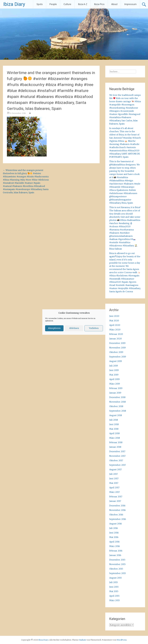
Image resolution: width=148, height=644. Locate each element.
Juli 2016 (114, 528)
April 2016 (114, 542)
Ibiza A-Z (83, 4)
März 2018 (115, 438)
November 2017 (117, 456)
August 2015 (116, 578)
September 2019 (118, 357)
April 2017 (114, 488)
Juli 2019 (114, 366)
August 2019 (116, 361)
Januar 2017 (115, 501)
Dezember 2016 (117, 506)
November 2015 (117, 564)
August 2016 (116, 524)
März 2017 (115, 492)
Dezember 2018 (117, 397)
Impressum (130, 4)
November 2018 (117, 402)
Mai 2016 (114, 537)
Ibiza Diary (14, 4)
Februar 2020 (116, 334)
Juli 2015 (114, 582)
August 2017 (116, 469)
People (53, 4)
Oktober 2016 (116, 515)
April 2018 (114, 433)
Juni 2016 (114, 533)
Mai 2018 (114, 429)
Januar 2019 (115, 393)
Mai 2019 (114, 375)
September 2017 (118, 465)
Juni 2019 (114, 370)
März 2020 (115, 330)
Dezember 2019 (117, 343)
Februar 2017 (116, 497)
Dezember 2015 (117, 560)
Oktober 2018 (116, 406)
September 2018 (118, 411)
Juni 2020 (114, 316)
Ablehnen (74, 328)
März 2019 (115, 384)
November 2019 (117, 348)
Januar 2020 (116, 339)
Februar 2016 (116, 551)
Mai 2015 (114, 591)
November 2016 (117, 510)
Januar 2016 (115, 555)
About (114, 4)
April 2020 (115, 325)
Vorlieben (94, 328)
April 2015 (114, 596)
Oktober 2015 (116, 569)
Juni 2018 (114, 424)
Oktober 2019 (116, 352)
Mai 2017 (114, 483)
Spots (40, 4)
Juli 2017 (114, 474)
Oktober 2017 (116, 460)
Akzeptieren (54, 328)
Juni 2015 (114, 587)
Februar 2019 (116, 388)
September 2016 (118, 519)
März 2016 (115, 546)
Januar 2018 (115, 447)
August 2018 (116, 415)
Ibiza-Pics (99, 4)
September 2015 (118, 573)
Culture (67, 4)
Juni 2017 (114, 478)
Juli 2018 (114, 420)
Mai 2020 (114, 321)
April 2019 (114, 379)
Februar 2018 (116, 442)
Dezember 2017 (117, 451)
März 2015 (115, 600)
